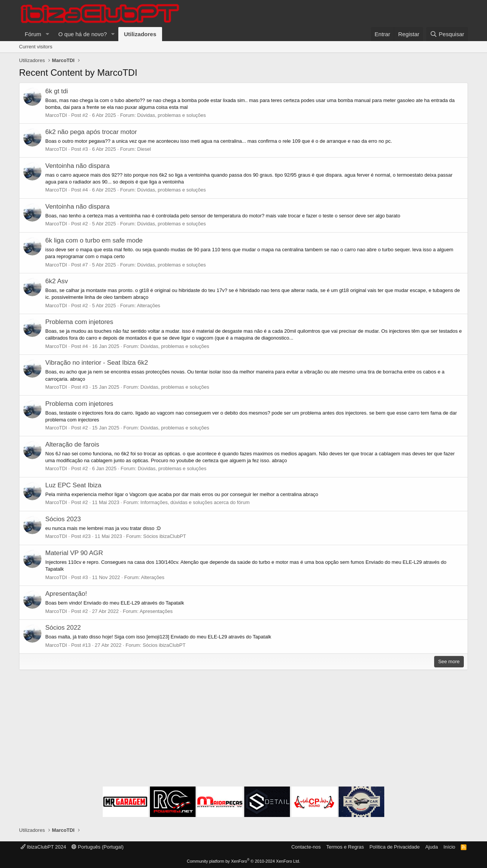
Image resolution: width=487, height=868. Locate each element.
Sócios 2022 (63, 628)
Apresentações (156, 611)
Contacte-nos (306, 847)
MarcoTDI (56, 115)
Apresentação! (66, 594)
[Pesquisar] (447, 34)
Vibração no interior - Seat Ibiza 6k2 (97, 363)
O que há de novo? (83, 34)
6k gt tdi (57, 91)
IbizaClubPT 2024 (43, 847)
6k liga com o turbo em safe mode (94, 240)
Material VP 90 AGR (74, 553)
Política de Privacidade (395, 847)
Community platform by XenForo (243, 861)
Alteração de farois (72, 444)
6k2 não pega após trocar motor (91, 132)
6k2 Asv (57, 281)
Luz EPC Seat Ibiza (73, 485)
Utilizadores (140, 34)
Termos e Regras (345, 847)
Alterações (149, 306)
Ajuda (432, 847)
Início (449, 847)
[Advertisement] (243, 729)
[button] (47, 34)
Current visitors (36, 47)
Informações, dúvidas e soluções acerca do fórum (195, 502)
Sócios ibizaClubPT (165, 536)
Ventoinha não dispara (77, 166)
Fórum (33, 34)
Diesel (144, 149)
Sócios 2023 (63, 519)
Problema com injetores (79, 322)
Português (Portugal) (98, 847)
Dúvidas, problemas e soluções (171, 115)
